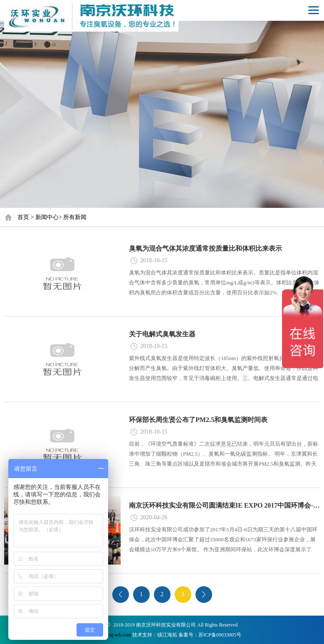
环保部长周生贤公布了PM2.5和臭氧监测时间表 (198, 420)
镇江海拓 (167, 635)
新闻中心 (47, 217)
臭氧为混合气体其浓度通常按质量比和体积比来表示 (205, 248)
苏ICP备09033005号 (220, 635)
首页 (23, 217)
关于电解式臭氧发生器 (162, 334)
